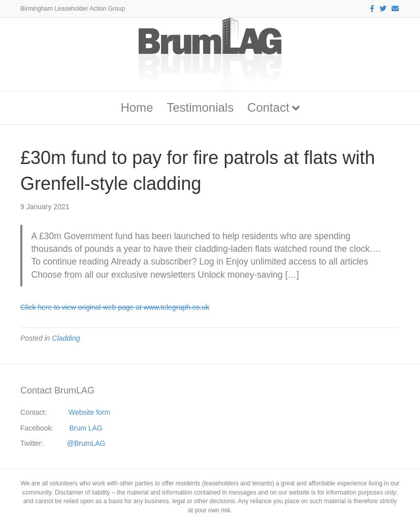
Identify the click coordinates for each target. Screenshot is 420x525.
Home (137, 107)
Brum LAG (86, 428)
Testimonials (200, 107)
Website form (89, 412)
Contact (268, 107)
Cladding (66, 338)
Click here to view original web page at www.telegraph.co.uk (115, 307)
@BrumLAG (86, 443)
